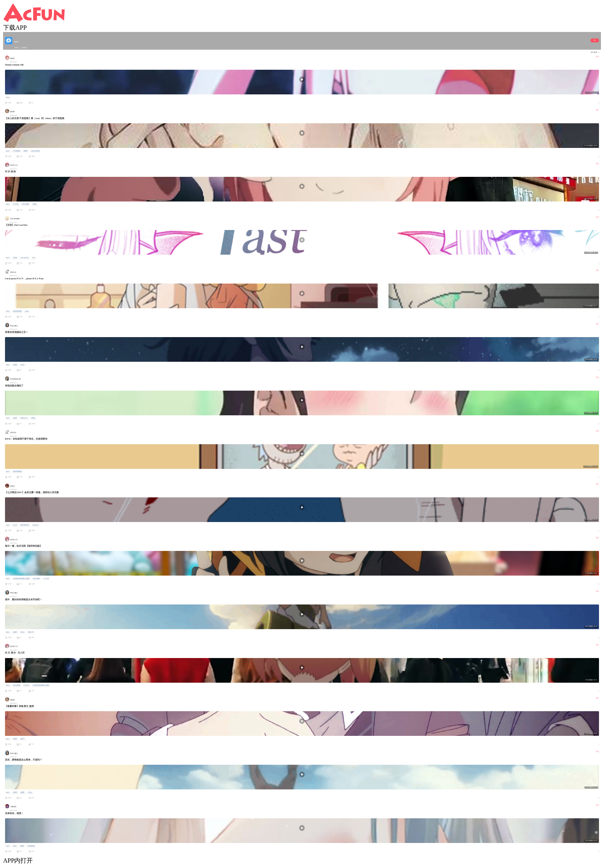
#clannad (35, 525)
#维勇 (26, 151)
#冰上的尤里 (35, 151)
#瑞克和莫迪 (17, 311)
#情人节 (31, 632)
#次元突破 (26, 204)
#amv (8, 97)
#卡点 (23, 365)
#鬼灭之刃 (24, 418)
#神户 (23, 739)
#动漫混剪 (31, 846)
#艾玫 (15, 258)
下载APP (15, 28)
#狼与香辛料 (25, 525)
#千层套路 (17, 151)
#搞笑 (33, 418)
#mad (27, 311)
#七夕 (15, 525)
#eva (34, 258)
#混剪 (15, 365)
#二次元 (16, 204)
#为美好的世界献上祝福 (21, 579)
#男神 (15, 739)
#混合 (35, 204)
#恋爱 (23, 792)
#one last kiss (25, 258)
